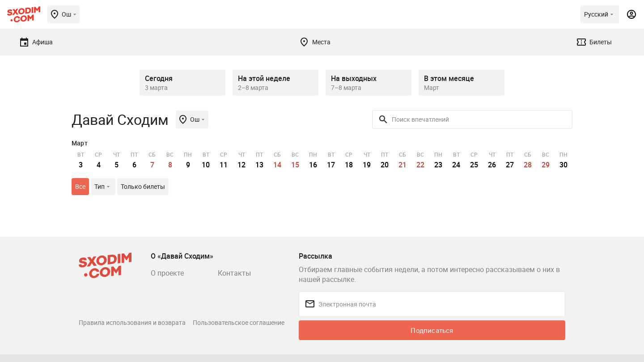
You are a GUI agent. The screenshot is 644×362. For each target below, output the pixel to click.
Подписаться (432, 330)
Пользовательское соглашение (239, 322)
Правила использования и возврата (132, 322)
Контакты (234, 273)
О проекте (167, 273)
